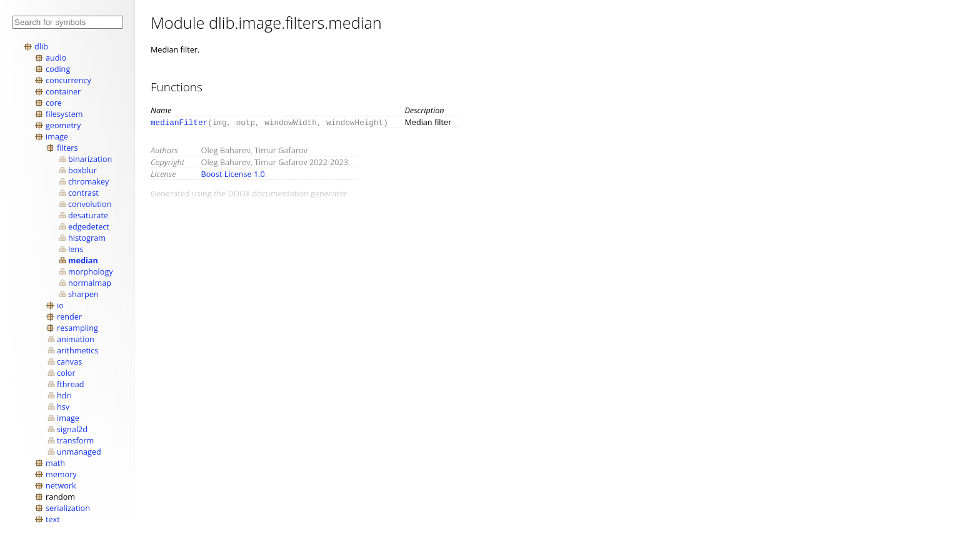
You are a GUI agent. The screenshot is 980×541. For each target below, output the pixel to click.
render (69, 316)
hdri (64, 395)
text (53, 519)
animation (76, 339)
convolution (90, 204)
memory (61, 474)
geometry (63, 125)
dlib (41, 46)
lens (76, 249)
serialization (68, 508)
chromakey (88, 181)
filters (67, 148)
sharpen (83, 294)
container (63, 91)
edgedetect (89, 226)
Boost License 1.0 (233, 174)
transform (75, 440)
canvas (69, 362)
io (60, 305)
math (55, 463)
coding (58, 69)
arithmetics (77, 350)
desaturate (88, 215)
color (66, 373)
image (57, 136)
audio (56, 58)
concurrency (68, 80)
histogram (87, 238)
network (61, 485)
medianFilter (179, 122)
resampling (77, 328)
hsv (63, 407)
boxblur (82, 170)
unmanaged (79, 452)
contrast (83, 193)
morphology (91, 271)
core (54, 103)
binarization (90, 159)
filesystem (64, 114)
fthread (71, 384)
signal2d (72, 429)
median (83, 260)
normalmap (90, 283)
